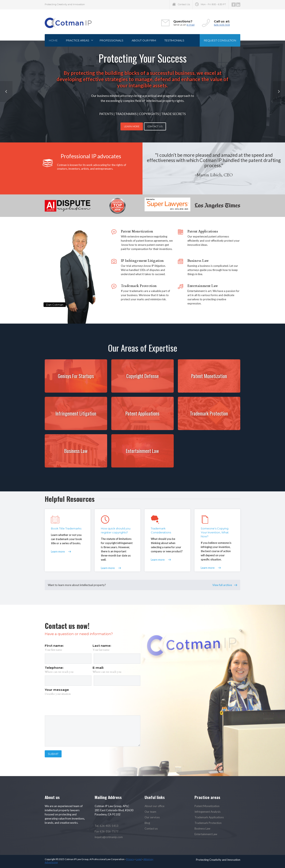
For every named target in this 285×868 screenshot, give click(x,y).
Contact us (151, 828)
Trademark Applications (209, 817)
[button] (79, 40)
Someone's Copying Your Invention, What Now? (215, 532)
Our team (150, 812)
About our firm (144, 40)
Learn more (58, 551)
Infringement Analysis (208, 812)
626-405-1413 (222, 25)
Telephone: (54, 668)
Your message (57, 690)
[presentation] (76, 706)
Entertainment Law (206, 834)
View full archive (222, 585)
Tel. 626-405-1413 (107, 826)
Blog (147, 823)
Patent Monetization (207, 806)
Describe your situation (58, 694)
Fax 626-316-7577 (107, 831)
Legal (139, 859)
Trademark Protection (208, 823)
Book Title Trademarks (66, 528)
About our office (154, 806)
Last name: (102, 646)
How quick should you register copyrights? (116, 530)
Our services (152, 817)
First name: (54, 646)
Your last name (101, 650)
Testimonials (174, 40)
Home (53, 40)
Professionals (112, 40)
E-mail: (98, 668)
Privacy (130, 859)
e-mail (191, 25)
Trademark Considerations (161, 530)
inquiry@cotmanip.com (109, 837)
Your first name (53, 650)
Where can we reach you (59, 672)
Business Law (202, 828)
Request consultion (220, 40)
